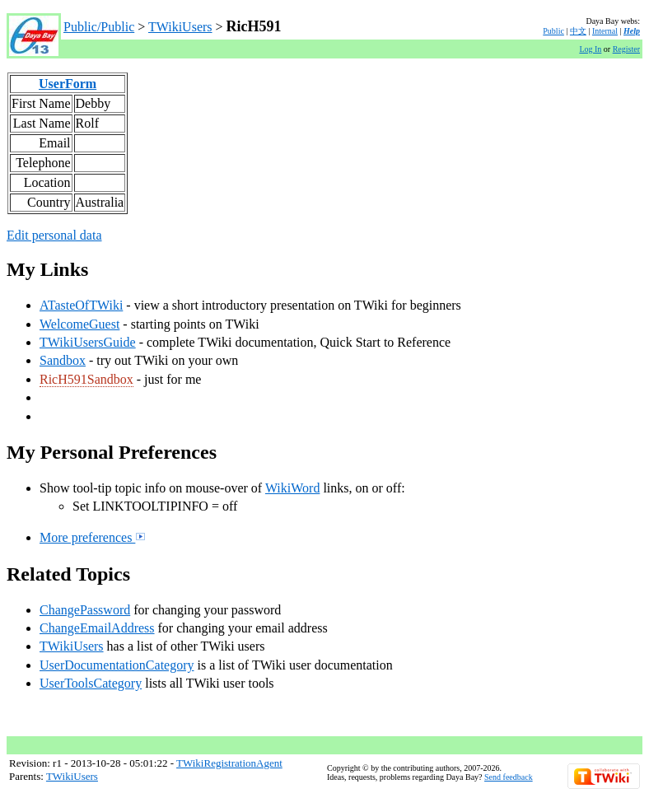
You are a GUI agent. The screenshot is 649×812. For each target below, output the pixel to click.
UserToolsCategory (91, 683)
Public (553, 31)
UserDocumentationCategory (117, 665)
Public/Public (99, 27)
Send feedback (509, 777)
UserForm (68, 84)
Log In (590, 49)
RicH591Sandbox (86, 379)
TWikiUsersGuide (88, 342)
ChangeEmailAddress (97, 628)
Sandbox (63, 360)
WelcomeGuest (79, 324)
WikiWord (293, 488)
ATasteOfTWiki (81, 305)
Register (626, 49)
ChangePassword (85, 610)
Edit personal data (54, 235)
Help (632, 31)
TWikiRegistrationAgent (229, 763)
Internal (605, 31)
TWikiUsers (180, 27)
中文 (578, 31)
